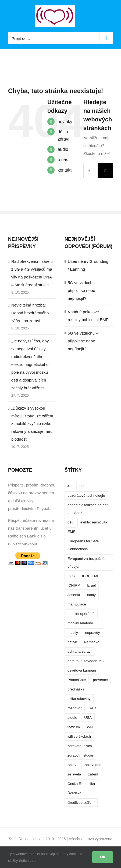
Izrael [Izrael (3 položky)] (91, 585)
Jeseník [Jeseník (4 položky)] (74, 595)
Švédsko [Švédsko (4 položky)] (74, 793)
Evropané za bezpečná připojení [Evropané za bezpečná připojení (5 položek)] (86, 563)
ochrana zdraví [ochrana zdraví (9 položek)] (79, 651)
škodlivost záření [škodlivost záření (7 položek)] (81, 803)
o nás (63, 160)
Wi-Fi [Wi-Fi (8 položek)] (91, 727)
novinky (65, 122)
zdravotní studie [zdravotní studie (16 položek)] (80, 755)
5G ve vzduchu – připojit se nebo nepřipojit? (83, 290)
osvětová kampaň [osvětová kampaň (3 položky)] (82, 670)
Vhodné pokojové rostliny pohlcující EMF (88, 316)
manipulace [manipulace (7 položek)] (77, 604)
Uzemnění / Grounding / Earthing (88, 265)
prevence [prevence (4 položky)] (100, 680)
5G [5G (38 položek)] (82, 486)
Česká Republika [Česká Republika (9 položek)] (81, 784)
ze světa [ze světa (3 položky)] (74, 774)
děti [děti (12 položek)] (70, 522)
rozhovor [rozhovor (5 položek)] (75, 708)
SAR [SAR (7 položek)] (92, 708)
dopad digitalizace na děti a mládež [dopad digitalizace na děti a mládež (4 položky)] (88, 509)
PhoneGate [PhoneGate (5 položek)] (77, 680)
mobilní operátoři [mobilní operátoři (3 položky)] (81, 614)
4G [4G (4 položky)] (70, 486)
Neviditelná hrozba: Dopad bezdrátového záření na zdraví (30, 313)
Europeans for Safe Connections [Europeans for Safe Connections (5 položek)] (83, 545)
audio (63, 149)
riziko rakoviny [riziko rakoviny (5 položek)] (79, 699)
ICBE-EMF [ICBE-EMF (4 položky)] (91, 576)
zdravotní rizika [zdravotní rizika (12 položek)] (80, 746)
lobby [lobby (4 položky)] (91, 595)
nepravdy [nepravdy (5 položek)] (92, 633)
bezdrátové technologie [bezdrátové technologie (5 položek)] (86, 496)
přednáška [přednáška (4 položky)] (76, 689)
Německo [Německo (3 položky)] (92, 642)
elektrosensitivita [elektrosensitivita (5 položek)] (94, 522)
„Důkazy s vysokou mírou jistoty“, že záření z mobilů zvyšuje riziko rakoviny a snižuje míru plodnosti (32, 424)
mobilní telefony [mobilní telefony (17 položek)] (80, 623)
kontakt (65, 170)
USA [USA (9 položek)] (88, 718)
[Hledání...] (90, 171)
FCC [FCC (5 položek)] (71, 576)
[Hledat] (105, 171)
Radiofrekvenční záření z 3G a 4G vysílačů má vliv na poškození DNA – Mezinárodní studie (32, 273)
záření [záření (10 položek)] (93, 774)
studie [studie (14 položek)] (72, 718)
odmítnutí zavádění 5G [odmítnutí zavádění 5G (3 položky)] (86, 661)
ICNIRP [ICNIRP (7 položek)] (74, 585)
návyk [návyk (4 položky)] (72, 642)
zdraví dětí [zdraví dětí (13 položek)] (93, 765)
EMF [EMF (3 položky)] (71, 532)
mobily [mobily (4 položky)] (73, 633)
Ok (103, 857)
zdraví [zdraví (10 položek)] (72, 765)
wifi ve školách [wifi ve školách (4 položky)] (79, 736)
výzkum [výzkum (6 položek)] (74, 727)
